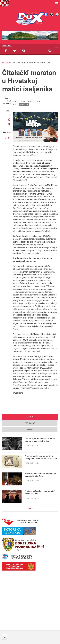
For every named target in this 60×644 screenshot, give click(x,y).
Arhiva (30, 429)
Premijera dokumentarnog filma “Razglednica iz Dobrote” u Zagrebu (41, 457)
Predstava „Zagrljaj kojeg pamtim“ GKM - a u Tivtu (40, 492)
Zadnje (30, 417)
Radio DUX (24, 105)
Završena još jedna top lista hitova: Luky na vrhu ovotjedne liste (40, 440)
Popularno (30, 423)
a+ (9, 138)
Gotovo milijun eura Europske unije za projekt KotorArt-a (40, 475)
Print (9, 133)
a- (6, 138)
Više (30, 508)
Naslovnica (7, 63)
